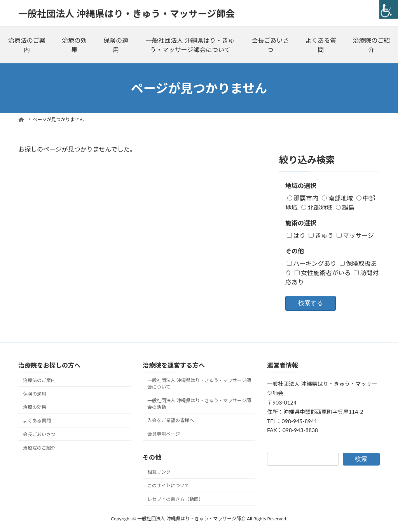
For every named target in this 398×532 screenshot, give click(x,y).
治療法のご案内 (27, 45)
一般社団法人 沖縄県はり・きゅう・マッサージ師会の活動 (199, 403)
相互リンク (159, 472)
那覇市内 (303, 198)
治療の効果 (74, 45)
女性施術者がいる (323, 273)
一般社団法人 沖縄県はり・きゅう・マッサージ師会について (190, 45)
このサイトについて (168, 486)
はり (296, 235)
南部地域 (337, 198)
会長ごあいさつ (270, 45)
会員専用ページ (164, 434)
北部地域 (317, 207)
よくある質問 (321, 45)
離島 (345, 207)
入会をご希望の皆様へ (171, 420)
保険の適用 (116, 45)
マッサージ (355, 235)
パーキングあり (312, 263)
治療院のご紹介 (371, 45)
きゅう (321, 235)
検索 (361, 459)
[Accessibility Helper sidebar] (389, 9)
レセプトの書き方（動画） (175, 499)
